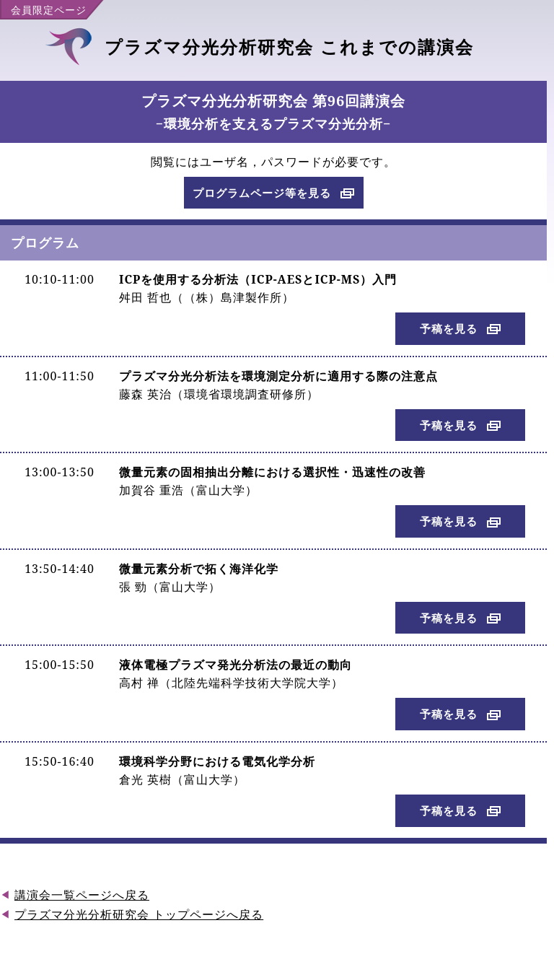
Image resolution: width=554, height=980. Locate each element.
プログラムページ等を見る (262, 193)
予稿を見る (449, 328)
